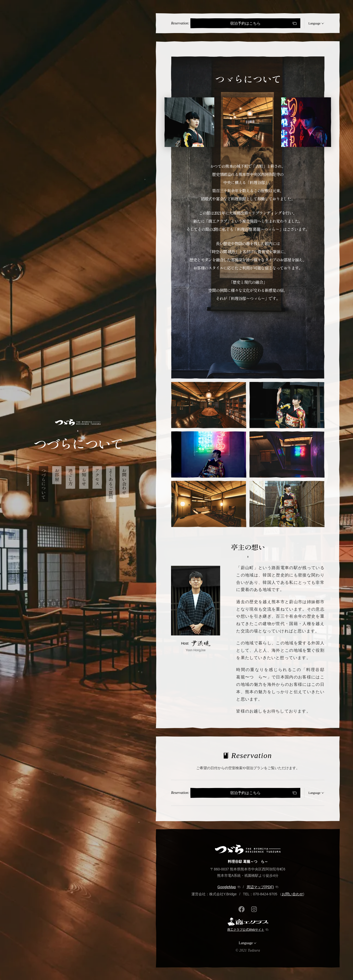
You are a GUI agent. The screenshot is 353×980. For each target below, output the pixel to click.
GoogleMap (227, 887)
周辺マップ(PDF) (260, 887)
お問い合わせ (292, 894)
